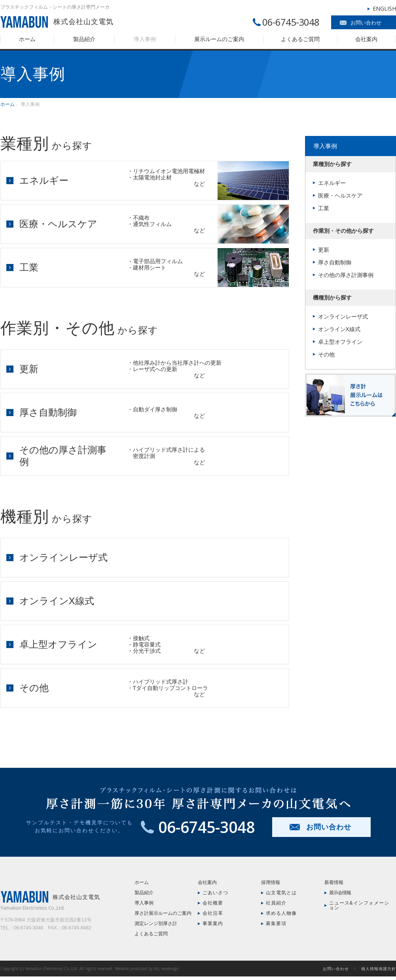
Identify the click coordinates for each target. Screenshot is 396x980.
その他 (34, 688)
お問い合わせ (366, 23)
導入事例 (145, 39)
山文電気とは (281, 893)
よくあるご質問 (300, 39)
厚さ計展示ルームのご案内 (163, 913)
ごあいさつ (215, 893)
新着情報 (334, 882)
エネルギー (44, 180)
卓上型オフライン (58, 644)
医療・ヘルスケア (58, 224)
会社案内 (366, 39)
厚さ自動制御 (48, 412)
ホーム (27, 39)
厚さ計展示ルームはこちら (351, 395)
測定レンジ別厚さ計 (156, 923)
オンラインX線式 (57, 601)
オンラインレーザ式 (63, 557)
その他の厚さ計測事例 (346, 275)
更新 (29, 369)
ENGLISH (384, 8)
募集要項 (276, 923)
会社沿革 (213, 913)
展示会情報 (340, 893)
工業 (29, 267)
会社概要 (213, 903)
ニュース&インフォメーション (359, 905)
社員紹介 (276, 903)
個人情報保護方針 (379, 969)
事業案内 (213, 923)
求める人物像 (281, 913)
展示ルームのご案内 (219, 39)
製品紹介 (84, 39)
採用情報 (271, 882)
